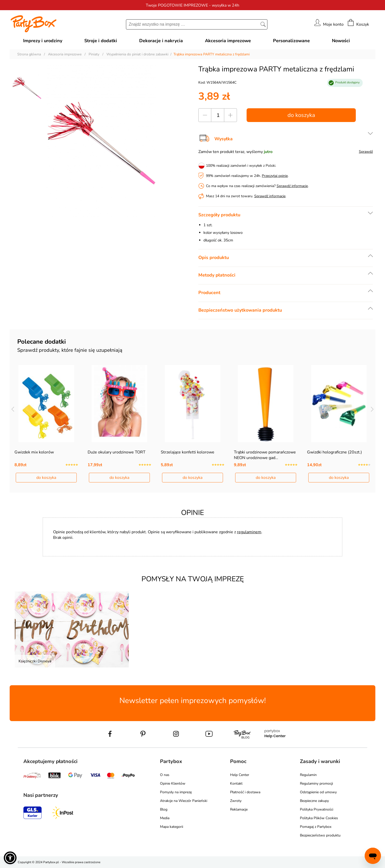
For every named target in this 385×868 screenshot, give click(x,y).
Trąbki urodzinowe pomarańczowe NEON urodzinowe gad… (265, 455)
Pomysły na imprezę (176, 792)
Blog (164, 809)
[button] (10, 858)
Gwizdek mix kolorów (34, 452)
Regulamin (308, 775)
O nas (165, 775)
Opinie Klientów (173, 783)
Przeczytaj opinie (275, 176)
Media (165, 818)
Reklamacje (239, 809)
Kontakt (236, 783)
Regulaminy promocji (316, 783)
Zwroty (236, 801)
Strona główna (29, 54)
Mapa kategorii (172, 827)
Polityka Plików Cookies (319, 818)
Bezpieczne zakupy (314, 801)
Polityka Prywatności (317, 809)
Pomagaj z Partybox (316, 827)
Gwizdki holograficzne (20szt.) (334, 452)
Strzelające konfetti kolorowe (188, 452)
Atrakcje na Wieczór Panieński (184, 801)
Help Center (240, 775)
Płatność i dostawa (245, 792)
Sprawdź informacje (292, 186)
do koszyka (301, 115)
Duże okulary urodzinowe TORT (117, 452)
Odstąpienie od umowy (318, 792)
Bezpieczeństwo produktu (320, 835)
